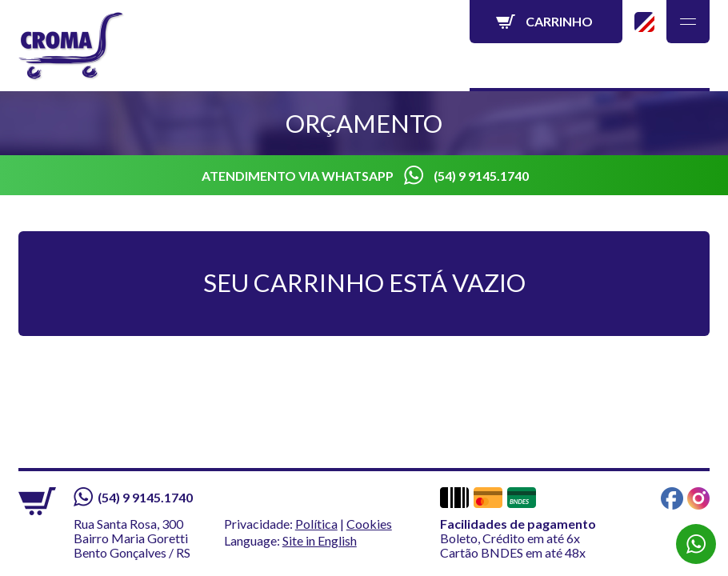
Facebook (672, 498)
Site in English (644, 22)
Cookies (369, 524)
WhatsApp (696, 544)
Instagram (698, 498)
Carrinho (559, 21)
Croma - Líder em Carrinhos (72, 46)
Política (316, 524)
